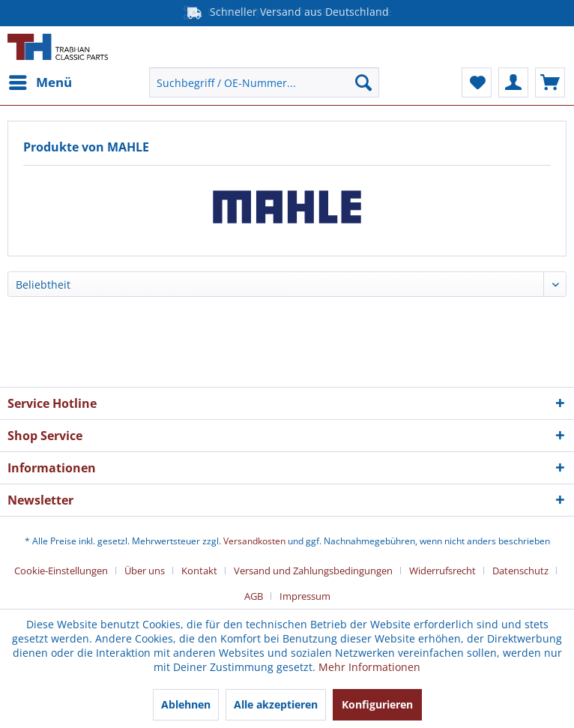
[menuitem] (40, 82)
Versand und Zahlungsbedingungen (313, 571)
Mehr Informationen (369, 667)
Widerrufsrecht (442, 571)
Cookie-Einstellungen (61, 571)
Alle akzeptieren (276, 704)
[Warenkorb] (550, 82)
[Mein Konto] (513, 82)
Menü (40, 81)
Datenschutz (520, 571)
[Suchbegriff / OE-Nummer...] (264, 82)
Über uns (145, 571)
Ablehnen (186, 704)
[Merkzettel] (477, 82)
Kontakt (199, 571)
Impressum (305, 596)
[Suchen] (363, 82)
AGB (254, 596)
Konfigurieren (377, 704)
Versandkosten (254, 541)
